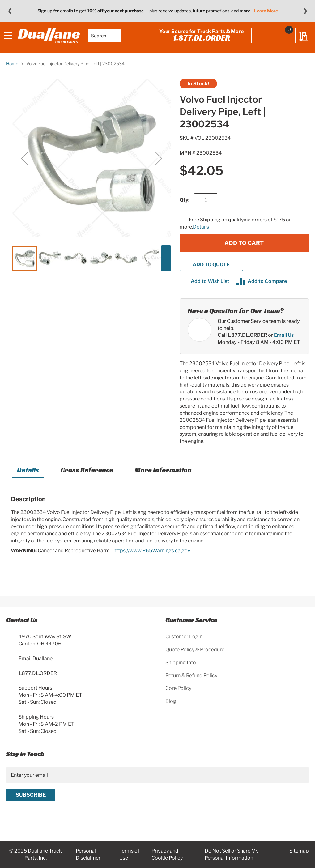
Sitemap (299, 851)
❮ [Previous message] (10, 11)
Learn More (266, 11)
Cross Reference (87, 479)
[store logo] (51, 40)
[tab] (28, 480)
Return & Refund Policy (191, 676)
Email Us (284, 344)
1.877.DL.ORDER (199, 42)
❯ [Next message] (305, 11)
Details (201, 236)
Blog (171, 701)
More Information (163, 479)
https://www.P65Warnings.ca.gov (152, 560)
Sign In (261, 41)
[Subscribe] (31, 795)
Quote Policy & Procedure (195, 650)
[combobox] (106, 40)
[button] (25, 167)
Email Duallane (36, 658)
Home (12, 73)
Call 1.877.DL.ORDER (242, 344)
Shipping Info (181, 663)
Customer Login (184, 637)
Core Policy (178, 688)
